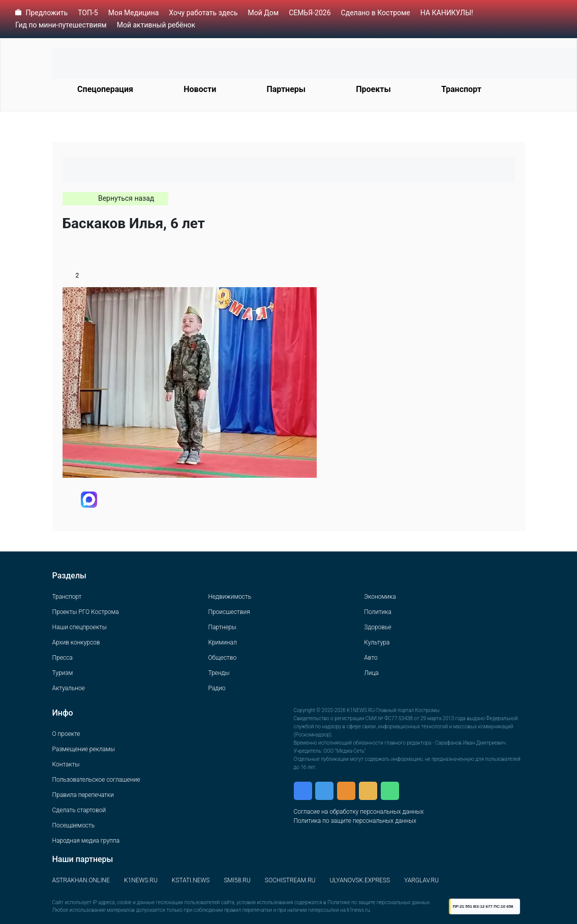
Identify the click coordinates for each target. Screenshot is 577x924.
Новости (200, 89)
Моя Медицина (134, 13)
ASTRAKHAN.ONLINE (81, 880)
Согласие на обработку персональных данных (359, 812)
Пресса (63, 658)
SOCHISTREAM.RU (290, 880)
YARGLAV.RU (421, 880)
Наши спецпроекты (80, 627)
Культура (377, 642)
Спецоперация (105, 89)
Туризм (63, 673)
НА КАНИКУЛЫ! (447, 13)
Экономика (380, 597)
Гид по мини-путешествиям (61, 25)
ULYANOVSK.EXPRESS (360, 880)
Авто (371, 658)
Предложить (47, 13)
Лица (371, 673)
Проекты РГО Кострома (86, 612)
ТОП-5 (88, 13)
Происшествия (229, 612)
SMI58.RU (237, 880)
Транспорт (461, 89)
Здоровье (377, 627)
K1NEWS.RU (141, 880)
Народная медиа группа (86, 841)
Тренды (219, 673)
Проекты (373, 89)
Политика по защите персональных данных (355, 821)
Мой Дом (264, 13)
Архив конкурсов (76, 642)
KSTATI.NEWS (191, 880)
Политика (378, 612)
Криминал (222, 642)
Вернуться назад (126, 198)
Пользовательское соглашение (96, 780)
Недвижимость (230, 597)
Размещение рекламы (84, 749)
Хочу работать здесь (203, 13)
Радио (217, 688)
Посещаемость (74, 825)
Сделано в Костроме (376, 13)
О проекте (66, 734)
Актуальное (69, 688)
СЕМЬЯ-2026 (310, 13)
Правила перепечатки (83, 795)
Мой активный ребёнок (156, 25)
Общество (222, 658)
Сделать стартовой (79, 810)
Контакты (66, 764)
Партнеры (286, 89)
